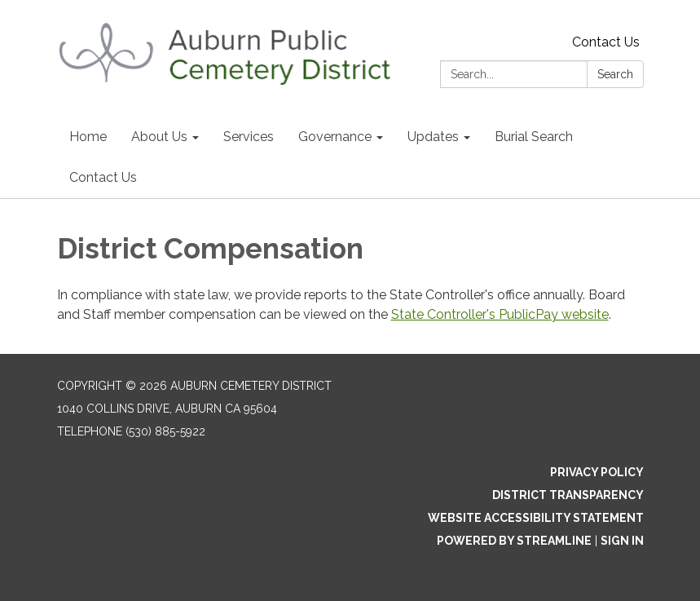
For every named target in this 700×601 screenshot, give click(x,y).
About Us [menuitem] (159, 137)
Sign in (622, 541)
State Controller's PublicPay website (500, 314)
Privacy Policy (597, 472)
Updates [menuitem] (433, 137)
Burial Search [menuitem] (534, 137)
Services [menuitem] (249, 137)
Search (615, 74)
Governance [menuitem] (335, 137)
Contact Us (606, 42)
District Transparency (568, 495)
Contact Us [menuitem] (103, 177)
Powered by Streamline (514, 541)
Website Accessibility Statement (536, 518)
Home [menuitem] (88, 137)
